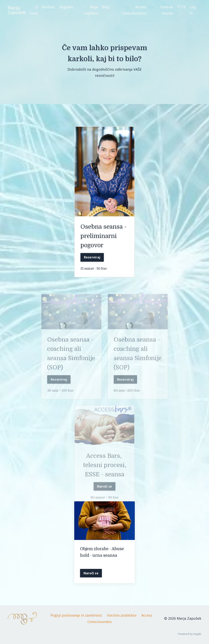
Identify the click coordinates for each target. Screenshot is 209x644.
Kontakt (48, 7)
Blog (106, 7)
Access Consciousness (134, 10)
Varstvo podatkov (122, 615)
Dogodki (66, 7)
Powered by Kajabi (190, 634)
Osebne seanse (167, 10)
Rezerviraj (92, 258)
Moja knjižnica (91, 10)
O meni (34, 10)
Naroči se (104, 492)
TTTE (181, 7)
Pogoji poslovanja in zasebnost (76, 615)
